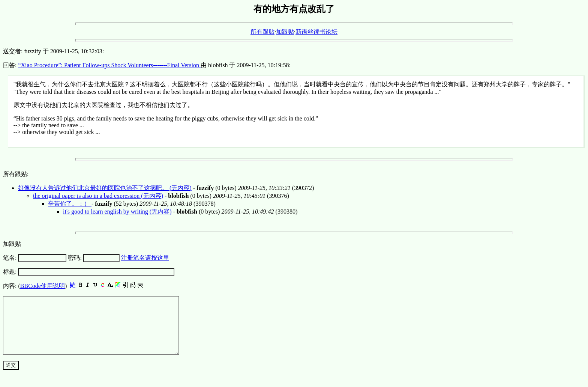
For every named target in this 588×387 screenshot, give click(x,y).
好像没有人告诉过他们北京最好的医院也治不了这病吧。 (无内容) (105, 188)
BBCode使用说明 (43, 286)
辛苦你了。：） (70, 204)
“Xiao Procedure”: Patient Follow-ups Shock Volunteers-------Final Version (109, 65)
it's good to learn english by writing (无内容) (117, 212)
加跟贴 (285, 32)
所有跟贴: (16, 174)
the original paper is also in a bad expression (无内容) (98, 196)
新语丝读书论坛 (316, 32)
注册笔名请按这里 (145, 258)
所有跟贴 (262, 32)
